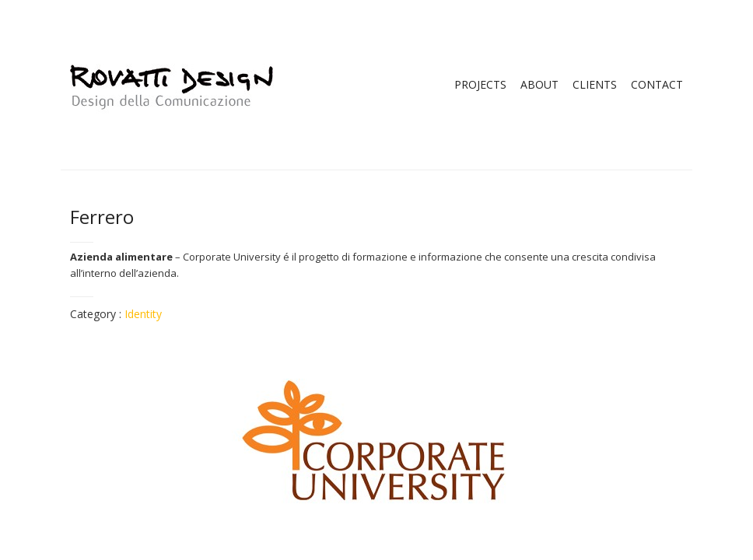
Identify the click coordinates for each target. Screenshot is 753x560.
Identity (143, 314)
